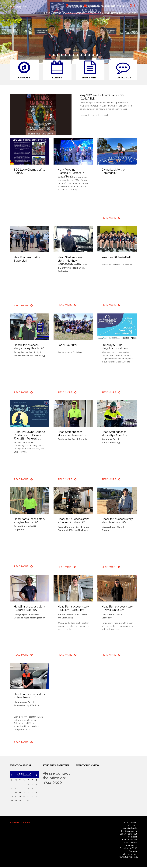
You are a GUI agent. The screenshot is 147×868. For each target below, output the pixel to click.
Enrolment (103, 13)
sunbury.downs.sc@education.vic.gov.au (108, 6)
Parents (92, 13)
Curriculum (80, 13)
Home (47, 13)
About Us (56, 13)
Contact (132, 13)
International (118, 13)
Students (68, 13)
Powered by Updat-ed (20, 823)
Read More (111, 218)
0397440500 (75, 6)
